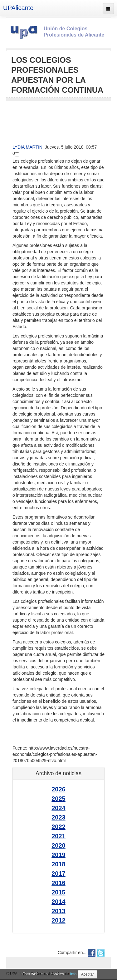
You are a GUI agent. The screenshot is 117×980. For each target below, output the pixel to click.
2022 (58, 827)
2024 (58, 808)
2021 (58, 836)
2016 (58, 883)
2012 (58, 920)
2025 (58, 799)
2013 (58, 911)
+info (72, 974)
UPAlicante (18, 8)
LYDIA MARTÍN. (28, 147)
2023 (58, 817)
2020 (58, 845)
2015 (58, 892)
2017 (58, 874)
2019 (58, 855)
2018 (58, 864)
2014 (58, 902)
